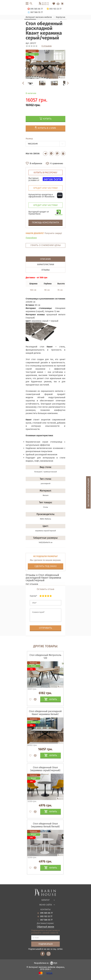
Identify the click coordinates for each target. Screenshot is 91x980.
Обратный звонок (45, 927)
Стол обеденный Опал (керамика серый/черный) (45, 769)
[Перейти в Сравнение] (58, 4)
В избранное (36, 163)
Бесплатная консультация (88, 492)
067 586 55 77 (46, 920)
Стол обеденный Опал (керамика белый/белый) (45, 825)
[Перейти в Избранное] (54, 4)
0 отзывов (47, 46)
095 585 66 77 (46, 913)
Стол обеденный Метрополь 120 (45, 657)
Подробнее (31, 238)
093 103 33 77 (46, 916)
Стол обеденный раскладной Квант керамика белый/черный (45, 714)
